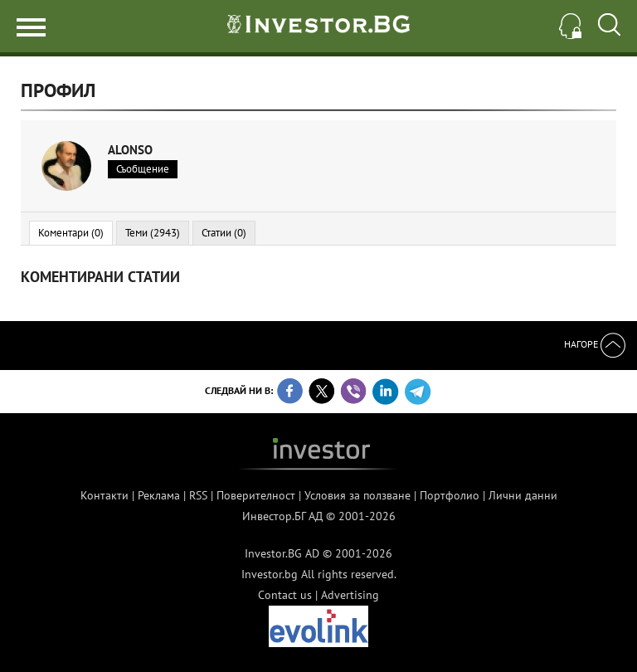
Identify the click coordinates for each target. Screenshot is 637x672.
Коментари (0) (71, 233)
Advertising (350, 595)
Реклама (159, 495)
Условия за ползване (357, 495)
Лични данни (523, 495)
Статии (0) (224, 233)
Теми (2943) (153, 233)
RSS (198, 495)
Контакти (105, 495)
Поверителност (256, 495)
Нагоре (595, 344)
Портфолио (450, 495)
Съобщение (143, 169)
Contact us (285, 595)
